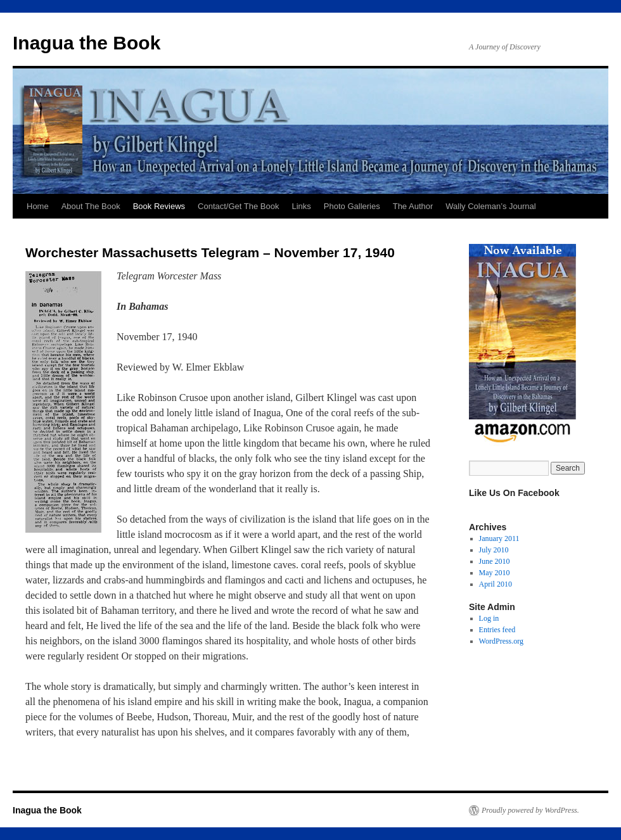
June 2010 (495, 561)
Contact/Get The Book (238, 206)
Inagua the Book (86, 43)
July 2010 (494, 550)
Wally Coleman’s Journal (490, 206)
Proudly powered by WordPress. (530, 810)
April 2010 (496, 584)
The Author (413, 206)
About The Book (91, 206)
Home (38, 206)
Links (301, 206)
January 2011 (499, 538)
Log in (489, 618)
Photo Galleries (352, 206)
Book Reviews (159, 206)
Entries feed (497, 630)
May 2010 (495, 573)
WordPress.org (501, 641)
